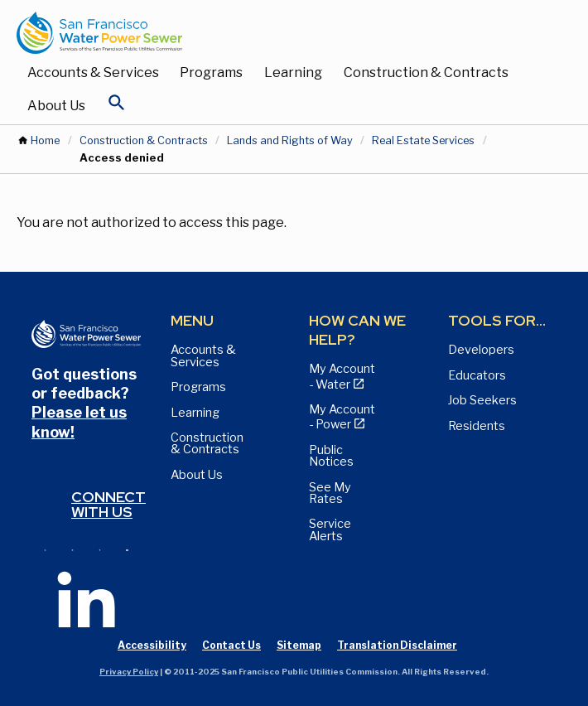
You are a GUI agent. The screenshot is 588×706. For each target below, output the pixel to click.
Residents (477, 426)
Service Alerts (330, 529)
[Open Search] (117, 107)
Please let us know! (79, 422)
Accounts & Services (93, 73)
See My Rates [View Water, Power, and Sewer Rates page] (330, 493)
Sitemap (299, 645)
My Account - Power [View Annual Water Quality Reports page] (342, 417)
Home (45, 140)
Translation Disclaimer (397, 645)
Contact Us (231, 645)
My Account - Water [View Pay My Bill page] (342, 376)
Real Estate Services (423, 140)
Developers (481, 350)
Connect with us (108, 504)
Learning (293, 73)
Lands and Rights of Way (290, 140)
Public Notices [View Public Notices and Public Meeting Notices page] (331, 456)
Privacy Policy (129, 672)
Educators (477, 375)
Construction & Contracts (426, 73)
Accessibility (152, 645)
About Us (56, 106)
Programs (211, 73)
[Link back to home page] (277, 33)
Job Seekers (482, 400)
